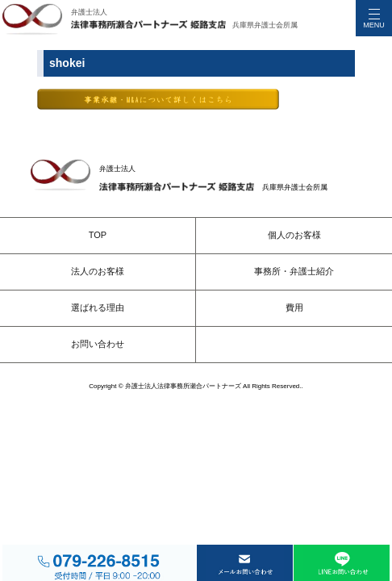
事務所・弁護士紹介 (294, 271)
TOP (98, 235)
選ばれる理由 (98, 307)
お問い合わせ (98, 344)
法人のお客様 (98, 271)
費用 (294, 307)
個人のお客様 (294, 235)
